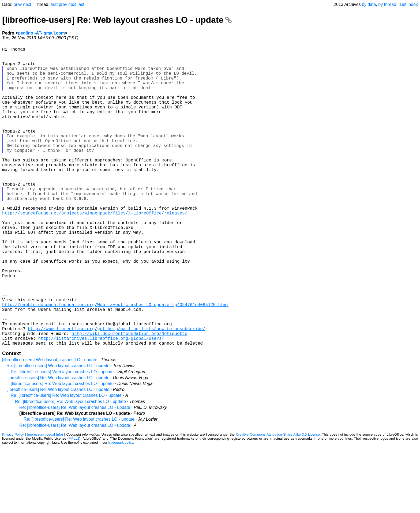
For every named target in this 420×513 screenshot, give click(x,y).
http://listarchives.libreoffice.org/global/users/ (101, 403)
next (27, 4)
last (81, 4)
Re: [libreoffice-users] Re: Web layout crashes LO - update (66, 462)
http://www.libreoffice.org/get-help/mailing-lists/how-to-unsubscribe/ (117, 392)
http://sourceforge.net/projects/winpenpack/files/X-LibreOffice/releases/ (95, 250)
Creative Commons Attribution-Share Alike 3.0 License (278, 501)
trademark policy (121, 509)
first (54, 4)
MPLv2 (74, 505)
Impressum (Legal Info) (45, 501)
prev (18, 4)
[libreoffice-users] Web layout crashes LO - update (50, 426)
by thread (387, 4)
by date (369, 4)
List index (409, 4)
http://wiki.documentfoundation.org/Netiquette (129, 398)
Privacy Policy (13, 501)
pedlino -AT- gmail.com (41, 33)
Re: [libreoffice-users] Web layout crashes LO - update (58, 432)
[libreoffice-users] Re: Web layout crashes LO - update (117, 20)
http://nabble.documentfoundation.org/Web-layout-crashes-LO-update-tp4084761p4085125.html (115, 362)
